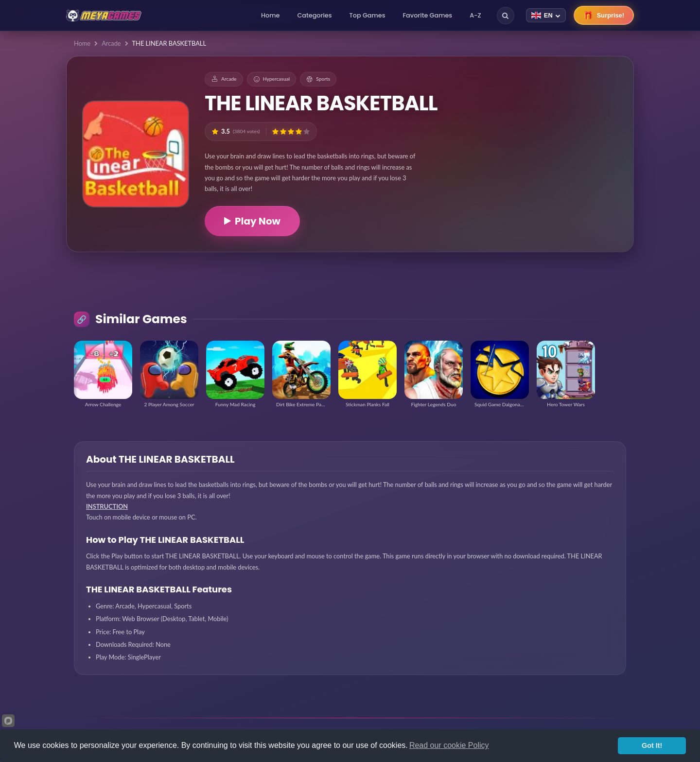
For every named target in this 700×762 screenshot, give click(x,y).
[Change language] (546, 15)
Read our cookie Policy (449, 745)
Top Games (367, 15)
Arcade (111, 43)
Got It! (652, 745)
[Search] (506, 16)
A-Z (475, 15)
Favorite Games (428, 15)
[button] (275, 131)
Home (270, 15)
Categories (314, 15)
